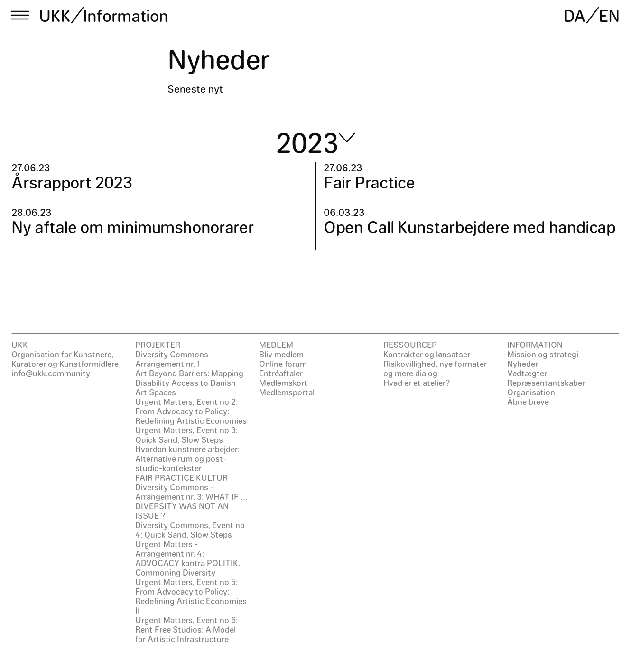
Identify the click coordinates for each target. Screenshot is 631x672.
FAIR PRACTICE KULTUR (181, 477)
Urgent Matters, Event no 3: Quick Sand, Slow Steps (186, 435)
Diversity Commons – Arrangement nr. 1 (175, 359)
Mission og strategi (543, 354)
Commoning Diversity (175, 572)
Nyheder (523, 364)
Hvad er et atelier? (417, 383)
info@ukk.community (51, 373)
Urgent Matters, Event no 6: (186, 620)
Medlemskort (283, 383)
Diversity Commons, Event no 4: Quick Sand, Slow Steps (190, 530)
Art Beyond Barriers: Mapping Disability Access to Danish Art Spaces (189, 383)
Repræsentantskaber (546, 383)
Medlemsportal (287, 392)
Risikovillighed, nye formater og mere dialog (435, 368)
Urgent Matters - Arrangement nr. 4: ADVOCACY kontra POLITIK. (188, 553)
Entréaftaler (281, 373)
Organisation (531, 392)
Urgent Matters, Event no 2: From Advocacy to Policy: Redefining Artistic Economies (191, 411)
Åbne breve (528, 401)
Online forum (283, 364)
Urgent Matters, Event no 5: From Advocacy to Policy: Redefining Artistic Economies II (191, 596)
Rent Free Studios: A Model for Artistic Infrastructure (186, 634)
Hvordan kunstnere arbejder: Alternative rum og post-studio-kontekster (187, 458)
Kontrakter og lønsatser (427, 354)
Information (125, 15)
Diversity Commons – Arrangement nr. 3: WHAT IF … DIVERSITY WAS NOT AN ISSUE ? (191, 501)
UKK (55, 15)
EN (609, 15)
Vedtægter (527, 373)
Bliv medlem (281, 354)
